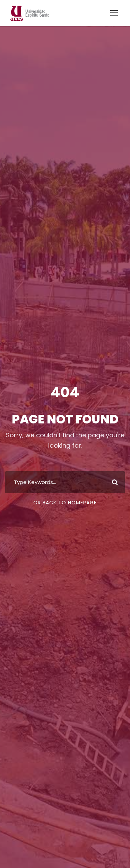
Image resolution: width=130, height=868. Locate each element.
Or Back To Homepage (65, 503)
